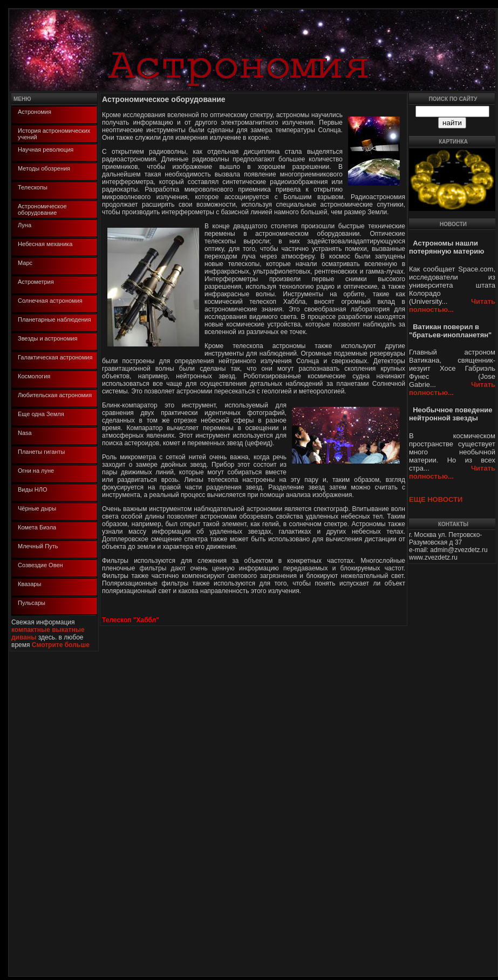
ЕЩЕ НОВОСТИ (436, 499)
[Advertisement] (42, 813)
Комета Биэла (37, 527)
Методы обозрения (44, 168)
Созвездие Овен (40, 565)
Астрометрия (36, 282)
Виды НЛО (33, 489)
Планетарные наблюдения (54, 319)
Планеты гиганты (41, 452)
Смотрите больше (61, 645)
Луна (25, 225)
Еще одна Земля (41, 414)
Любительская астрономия (55, 395)
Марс (25, 263)
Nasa (25, 433)
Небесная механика (45, 244)
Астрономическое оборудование (42, 209)
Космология (34, 376)
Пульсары (32, 603)
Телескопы (33, 187)
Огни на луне (36, 471)
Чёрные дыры (37, 508)
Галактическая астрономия (55, 357)
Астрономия (35, 112)
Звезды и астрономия (47, 338)
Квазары (29, 584)
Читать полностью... (452, 305)
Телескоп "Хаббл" (131, 620)
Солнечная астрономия (50, 301)
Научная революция (46, 149)
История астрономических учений (54, 134)
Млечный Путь (38, 546)
